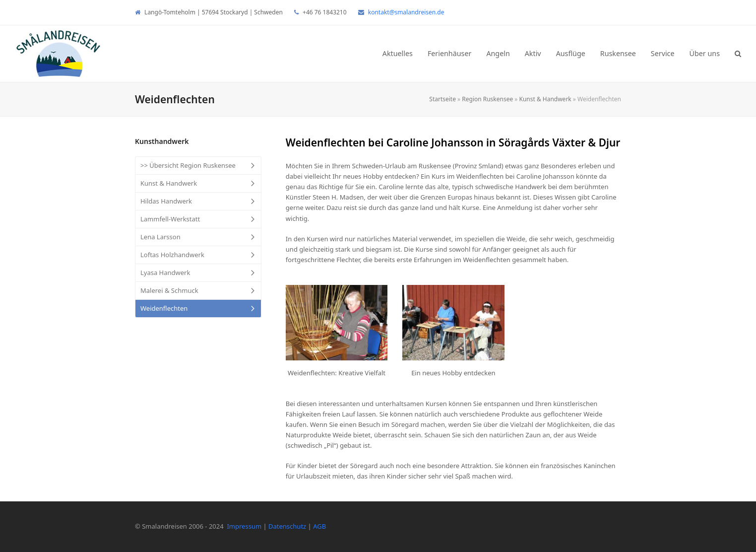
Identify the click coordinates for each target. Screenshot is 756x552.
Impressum (244, 526)
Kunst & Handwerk (545, 99)
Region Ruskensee (487, 99)
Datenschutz (287, 526)
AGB (319, 526)
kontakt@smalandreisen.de (406, 12)
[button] (738, 54)
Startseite (442, 99)
